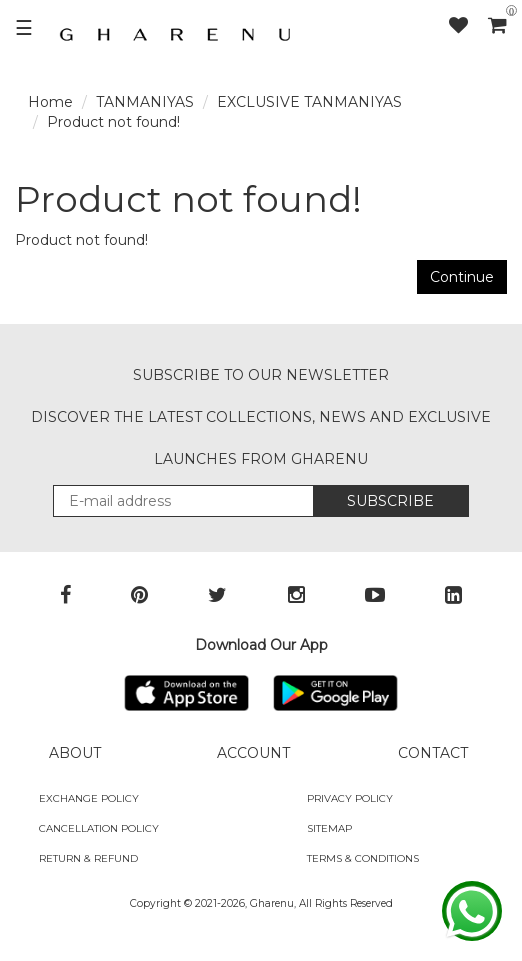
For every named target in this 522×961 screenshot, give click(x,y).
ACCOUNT (253, 753)
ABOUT (75, 753)
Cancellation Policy (99, 828)
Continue (462, 277)
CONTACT (433, 753)
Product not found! (113, 122)
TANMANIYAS (145, 102)
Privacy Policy (350, 798)
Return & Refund (88, 858)
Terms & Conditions (363, 858)
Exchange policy (89, 798)
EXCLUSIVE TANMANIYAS (309, 102)
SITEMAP (329, 828)
